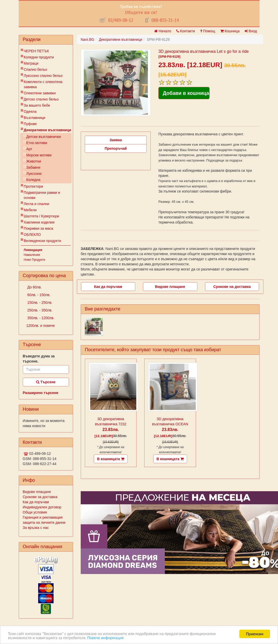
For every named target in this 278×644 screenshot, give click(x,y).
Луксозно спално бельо (43, 76)
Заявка (116, 140)
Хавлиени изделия (39, 222)
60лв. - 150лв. (38, 295)
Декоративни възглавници (48, 130)
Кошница (230, 31)
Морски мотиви (39, 155)
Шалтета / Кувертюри (42, 216)
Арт (29, 149)
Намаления (32, 255)
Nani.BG (87, 39)
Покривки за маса (39, 228)
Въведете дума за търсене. (39, 359)
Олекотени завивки (40, 93)
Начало (163, 31)
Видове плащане (37, 492)
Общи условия (35, 512)
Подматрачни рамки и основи (42, 195)
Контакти (186, 31)
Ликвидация (33, 250)
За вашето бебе (37, 105)
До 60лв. (34, 287)
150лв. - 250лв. (39, 303)
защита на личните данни (44, 522)
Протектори (33, 186)
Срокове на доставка (232, 287)
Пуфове (30, 124)
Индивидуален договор (42, 507)
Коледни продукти (39, 57)
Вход (251, 31)
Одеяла (30, 112)
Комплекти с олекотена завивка (43, 84)
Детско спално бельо (41, 99)
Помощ (208, 31)
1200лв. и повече (41, 326)
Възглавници (35, 118)
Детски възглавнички (44, 137)
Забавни (33, 167)
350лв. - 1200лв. (40, 318)
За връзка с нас (36, 528)
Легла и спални (37, 204)
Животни (34, 161)
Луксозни (34, 174)
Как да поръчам (36, 502)
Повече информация (111, 638)
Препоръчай (116, 148)
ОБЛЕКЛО (32, 235)
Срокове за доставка (40, 497)
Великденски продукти (43, 241)
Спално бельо (36, 69)
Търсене (46, 382)
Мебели (30, 210)
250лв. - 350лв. (39, 310)
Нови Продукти (35, 260)
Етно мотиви (37, 143)
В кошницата (111, 459)
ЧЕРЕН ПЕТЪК (37, 51)
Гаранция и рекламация (43, 517)
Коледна (33, 180)
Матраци (31, 63)
